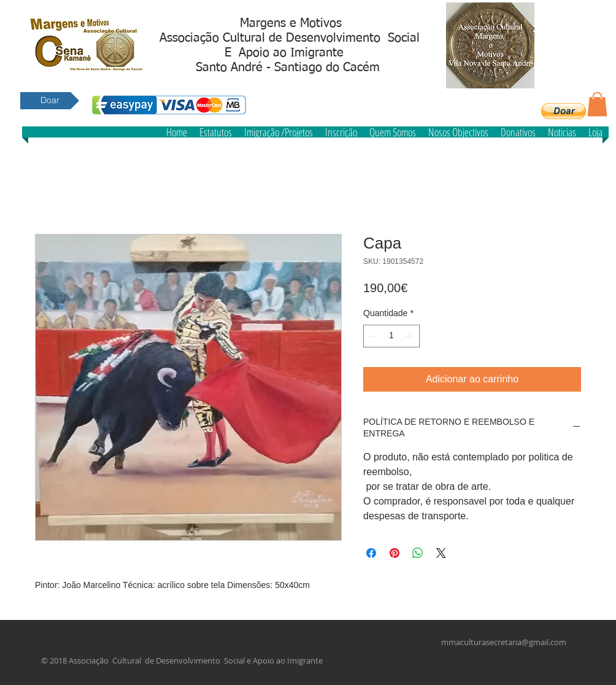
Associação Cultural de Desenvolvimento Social (290, 38)
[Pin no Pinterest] (395, 553)
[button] (564, 111)
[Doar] (50, 101)
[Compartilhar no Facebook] (371, 553)
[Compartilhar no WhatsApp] (418, 553)
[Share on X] (441, 553)
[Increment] (410, 336)
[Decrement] (373, 336)
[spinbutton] (391, 336)
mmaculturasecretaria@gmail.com (504, 642)
